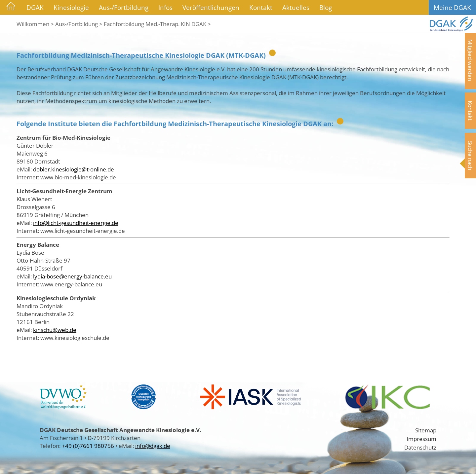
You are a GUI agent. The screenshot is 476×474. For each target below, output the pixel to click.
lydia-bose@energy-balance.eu (72, 276)
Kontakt (261, 7)
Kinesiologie (71, 7)
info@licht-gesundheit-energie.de (76, 223)
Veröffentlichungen (211, 7)
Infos (165, 7)
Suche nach (470, 156)
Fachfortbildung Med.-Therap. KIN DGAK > (157, 24)
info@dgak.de (153, 446)
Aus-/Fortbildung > (79, 24)
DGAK (35, 7)
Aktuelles (296, 7)
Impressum (421, 439)
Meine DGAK (452, 7)
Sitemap (426, 430)
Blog (326, 7)
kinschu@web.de (55, 330)
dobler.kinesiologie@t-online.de (74, 169)
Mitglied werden (470, 60)
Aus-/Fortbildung (124, 7)
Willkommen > (35, 24)
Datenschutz (420, 447)
